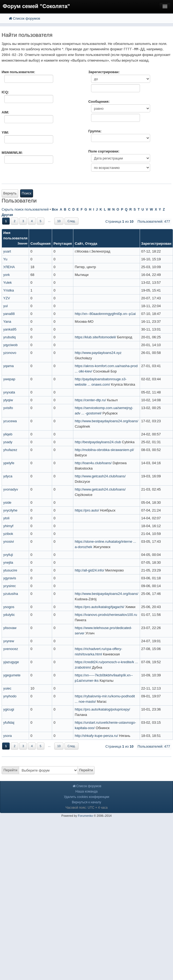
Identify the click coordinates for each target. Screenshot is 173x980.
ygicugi (9, 709)
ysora (8, 736)
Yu (5, 259)
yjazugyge (11, 662)
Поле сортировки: (104, 151)
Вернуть (10, 193)
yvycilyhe (10, 510)
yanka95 (10, 329)
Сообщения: (99, 102)
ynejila (8, 562)
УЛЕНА (9, 267)
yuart (7, 251)
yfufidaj (9, 722)
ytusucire (10, 570)
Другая (7, 215)
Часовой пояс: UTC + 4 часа (87, 808)
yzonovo (10, 353)
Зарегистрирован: (104, 72)
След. (71, 221)
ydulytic (9, 615)
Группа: (95, 131)
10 (59, 221)
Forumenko (85, 816)
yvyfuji (8, 555)
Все (55, 210)
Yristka (9, 290)
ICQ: (5, 92)
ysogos (9, 607)
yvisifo (8, 408)
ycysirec (10, 586)
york (7, 275)
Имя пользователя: (18, 72)
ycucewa (10, 421)
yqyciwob (10, 345)
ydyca (8, 476)
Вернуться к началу (86, 802)
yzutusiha (11, 594)
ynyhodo (10, 696)
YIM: (5, 132)
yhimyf (8, 526)
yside (7, 503)
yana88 (9, 314)
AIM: (5, 112)
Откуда (91, 244)
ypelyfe (9, 463)
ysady (8, 442)
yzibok (8, 534)
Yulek (8, 283)
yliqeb (8, 434)
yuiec (7, 688)
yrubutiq (9, 337)
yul (6, 306)
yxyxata (9, 392)
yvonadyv (11, 489)
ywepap (9, 379)
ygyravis (10, 578)
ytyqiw (8, 400)
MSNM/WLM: (12, 153)
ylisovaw (10, 628)
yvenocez (11, 649)
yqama (8, 366)
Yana (7, 322)
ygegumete (12, 675)
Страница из (119, 221)
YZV (7, 298)
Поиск (27, 193)
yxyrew (9, 641)
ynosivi (9, 542)
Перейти (10, 770)
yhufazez (10, 450)
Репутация (63, 244)
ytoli (6, 518)
